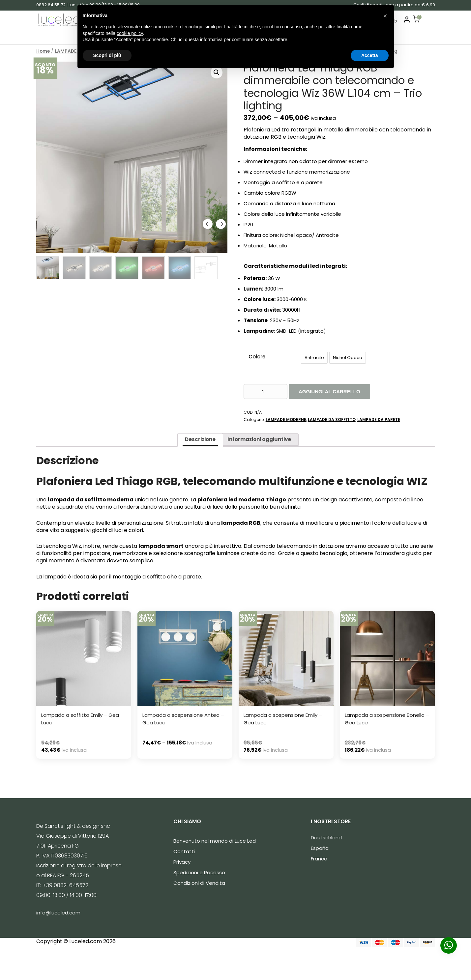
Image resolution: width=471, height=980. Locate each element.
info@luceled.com (58, 913)
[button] (385, 16)
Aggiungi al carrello (329, 392)
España (320, 848)
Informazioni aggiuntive (259, 439)
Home (43, 51)
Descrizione (200, 439)
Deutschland (326, 838)
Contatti (184, 851)
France (319, 859)
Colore (257, 357)
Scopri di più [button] (107, 55)
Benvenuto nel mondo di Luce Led (215, 841)
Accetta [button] (370, 55)
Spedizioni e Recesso (199, 872)
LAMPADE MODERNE (286, 420)
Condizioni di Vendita (199, 883)
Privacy (182, 862)
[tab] (200, 440)
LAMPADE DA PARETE (379, 420)
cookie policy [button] (130, 33)
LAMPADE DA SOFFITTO (332, 420)
